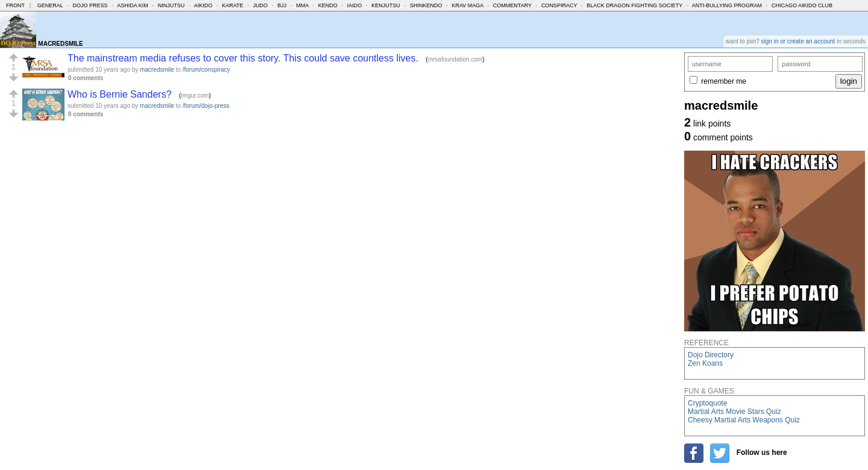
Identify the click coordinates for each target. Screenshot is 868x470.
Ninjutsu (171, 5)
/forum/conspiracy (206, 70)
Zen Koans (705, 363)
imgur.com (195, 96)
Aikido (203, 5)
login (849, 81)
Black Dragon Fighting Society (634, 5)
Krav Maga (467, 5)
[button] (14, 58)
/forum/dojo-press (206, 106)
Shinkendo (426, 5)
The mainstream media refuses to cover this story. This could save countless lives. (243, 58)
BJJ (282, 5)
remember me (724, 81)
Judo (261, 5)
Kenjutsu (386, 5)
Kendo (328, 5)
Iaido (355, 5)
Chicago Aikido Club (802, 5)
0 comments (86, 78)
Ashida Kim (133, 5)
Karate (232, 5)
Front (15, 5)
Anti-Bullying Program (727, 5)
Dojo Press (90, 5)
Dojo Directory (711, 355)
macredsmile (157, 70)
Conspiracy (559, 5)
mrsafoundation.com (455, 59)
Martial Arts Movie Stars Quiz (734, 412)
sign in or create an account (798, 41)
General (50, 5)
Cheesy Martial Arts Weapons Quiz (744, 420)
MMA (302, 5)
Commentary (512, 5)
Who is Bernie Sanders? (120, 94)
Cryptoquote (707, 403)
